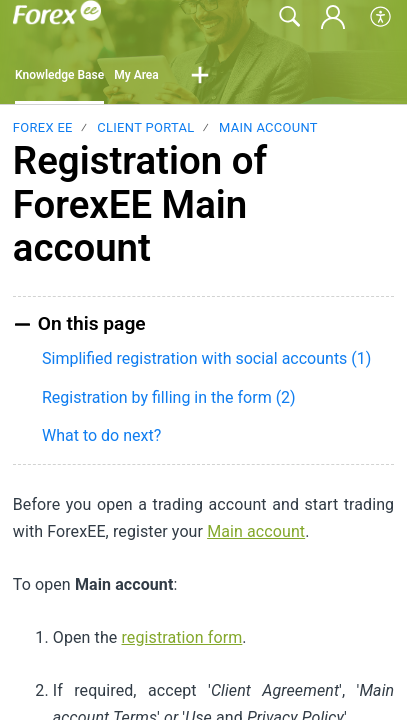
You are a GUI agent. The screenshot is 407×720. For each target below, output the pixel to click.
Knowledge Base (59, 75)
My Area (136, 75)
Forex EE (43, 127)
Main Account (268, 127)
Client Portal (145, 127)
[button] (381, 17)
